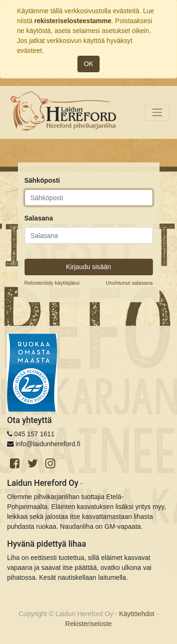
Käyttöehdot (137, 614)
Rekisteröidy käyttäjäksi (52, 283)
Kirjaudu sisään (89, 267)
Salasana (39, 218)
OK (88, 64)
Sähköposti (42, 180)
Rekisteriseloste (88, 624)
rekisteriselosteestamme (73, 21)
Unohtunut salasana (129, 283)
